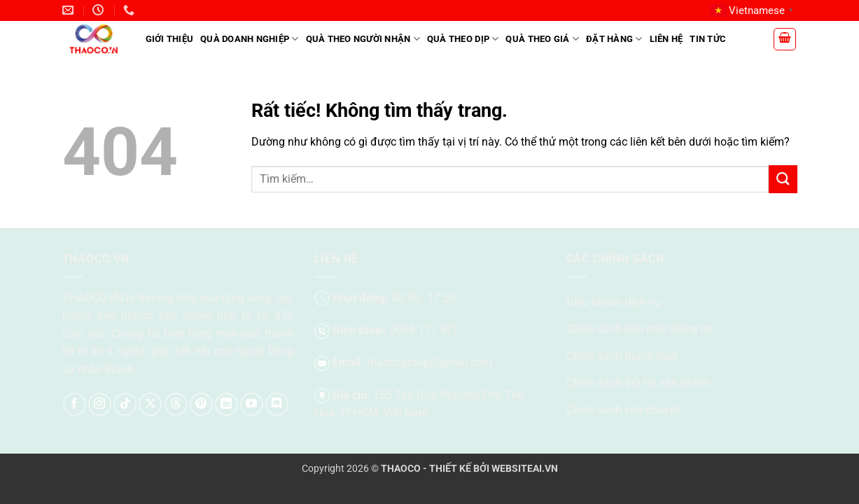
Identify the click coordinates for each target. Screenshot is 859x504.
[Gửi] (783, 179)
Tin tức (708, 39)
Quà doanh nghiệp (250, 39)
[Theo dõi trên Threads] (176, 404)
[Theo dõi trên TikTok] (125, 404)
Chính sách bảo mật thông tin (640, 329)
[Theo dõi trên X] (150, 404)
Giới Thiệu (170, 39)
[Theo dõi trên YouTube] (252, 404)
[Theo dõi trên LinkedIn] (226, 404)
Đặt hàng (614, 39)
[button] (785, 39)
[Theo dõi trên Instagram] (100, 404)
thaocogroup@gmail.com (429, 362)
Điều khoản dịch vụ (614, 302)
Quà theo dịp (463, 39)
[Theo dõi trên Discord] (277, 404)
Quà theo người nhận (363, 39)
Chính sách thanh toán (622, 356)
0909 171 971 (424, 330)
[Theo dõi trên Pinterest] (201, 404)
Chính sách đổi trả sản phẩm (638, 383)
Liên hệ (666, 39)
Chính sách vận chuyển (624, 410)
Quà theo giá (542, 39)
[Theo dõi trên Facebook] (75, 404)
